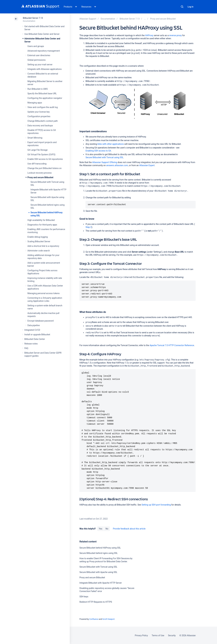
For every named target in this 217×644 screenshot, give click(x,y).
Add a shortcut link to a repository (43, 246)
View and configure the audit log (43, 107)
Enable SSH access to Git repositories (45, 159)
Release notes (31, 344)
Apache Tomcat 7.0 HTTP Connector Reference (172, 345)
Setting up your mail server (40, 65)
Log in (191, 7)
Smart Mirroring (35, 138)
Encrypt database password (41, 321)
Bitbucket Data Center (35, 339)
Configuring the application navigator (45, 98)
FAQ (26, 348)
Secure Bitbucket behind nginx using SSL (98, 553)
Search (182, 7)
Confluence (94, 619)
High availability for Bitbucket (41, 220)
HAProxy (149, 35)
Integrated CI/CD (32, 330)
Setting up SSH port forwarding (156, 505)
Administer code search (39, 251)
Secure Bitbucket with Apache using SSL (98, 572)
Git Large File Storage (38, 150)
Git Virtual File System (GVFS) (42, 155)
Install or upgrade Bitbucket (37, 335)
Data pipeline (34, 325)
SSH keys (84, 596)
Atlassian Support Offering (105, 162)
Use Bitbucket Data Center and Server (42, 34)
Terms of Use (158, 635)
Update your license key (39, 112)
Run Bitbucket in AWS (38, 89)
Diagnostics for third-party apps (42, 225)
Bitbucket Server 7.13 (33, 18)
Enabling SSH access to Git (98, 151)
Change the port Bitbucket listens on (45, 168)
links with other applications (111, 144)
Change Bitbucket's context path (43, 121)
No (107, 529)
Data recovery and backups (40, 126)
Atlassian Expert (147, 165)
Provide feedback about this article (129, 529)
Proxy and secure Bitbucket (40, 177)
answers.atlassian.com (117, 165)
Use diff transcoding (37, 164)
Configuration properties (39, 116)
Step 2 (88, 227)
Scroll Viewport (108, 619)
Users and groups (36, 46)
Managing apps (35, 103)
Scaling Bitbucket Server (39, 241)
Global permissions (37, 60)
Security (172, 635)
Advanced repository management (44, 51)
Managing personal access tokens (44, 293)
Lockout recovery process (40, 173)
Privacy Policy (141, 635)
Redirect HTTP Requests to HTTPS (96, 602)
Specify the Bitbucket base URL (42, 94)
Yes (100, 529)
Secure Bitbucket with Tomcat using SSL (104, 157)
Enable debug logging (38, 237)
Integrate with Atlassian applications (45, 69)
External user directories (39, 55)
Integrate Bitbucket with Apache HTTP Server (101, 583)
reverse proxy (175, 35)
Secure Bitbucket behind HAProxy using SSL (100, 548)
